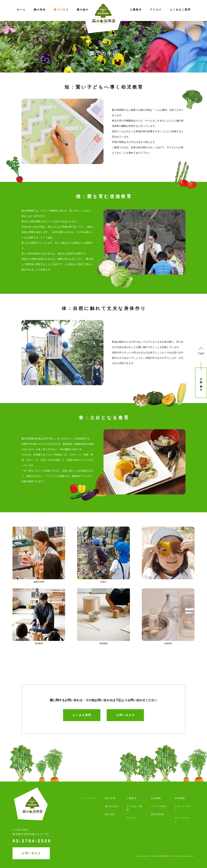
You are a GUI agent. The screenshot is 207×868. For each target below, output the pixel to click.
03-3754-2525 (32, 841)
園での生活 (61, 10)
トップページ (89, 798)
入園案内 (136, 10)
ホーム (21, 10)
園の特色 (40, 10)
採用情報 (180, 798)
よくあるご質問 (180, 10)
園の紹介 (83, 10)
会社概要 (156, 798)
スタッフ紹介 (159, 806)
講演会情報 (157, 814)
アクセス (156, 10)
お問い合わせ (201, 383)
